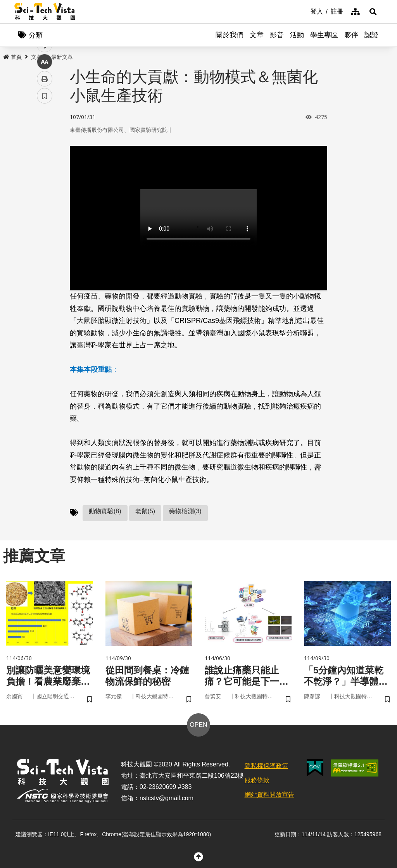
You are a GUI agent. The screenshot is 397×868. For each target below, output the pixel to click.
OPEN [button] (198, 725)
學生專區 (324, 35)
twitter (45, 165)
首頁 (12, 57)
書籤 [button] (45, 233)
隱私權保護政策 (266, 766)
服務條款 (257, 780)
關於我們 (230, 35)
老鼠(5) (145, 511)
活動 (297, 35)
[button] (373, 12)
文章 (257, 35)
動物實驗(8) (105, 511)
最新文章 (62, 57)
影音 (277, 35)
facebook (45, 148)
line (42, 182)
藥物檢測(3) (185, 511)
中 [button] (45, 199)
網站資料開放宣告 (269, 795)
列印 (45, 216)
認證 (371, 35)
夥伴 (351, 35)
